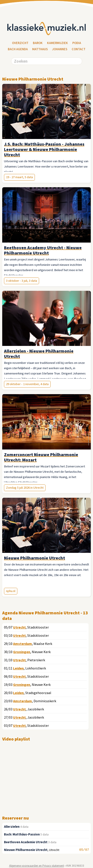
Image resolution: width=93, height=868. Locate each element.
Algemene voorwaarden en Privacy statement (37, 866)
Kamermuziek (57, 43)
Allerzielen (12, 827)
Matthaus (40, 49)
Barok (38, 43)
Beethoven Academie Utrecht (26, 842)
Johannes (60, 49)
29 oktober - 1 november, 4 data (27, 384)
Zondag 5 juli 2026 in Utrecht (25, 488)
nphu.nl (11, 591)
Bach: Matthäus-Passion (22, 834)
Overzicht (20, 43)
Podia (77, 43)
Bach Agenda (18, 49)
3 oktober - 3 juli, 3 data (22, 281)
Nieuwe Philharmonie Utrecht (26, 850)
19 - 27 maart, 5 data (19, 177)
